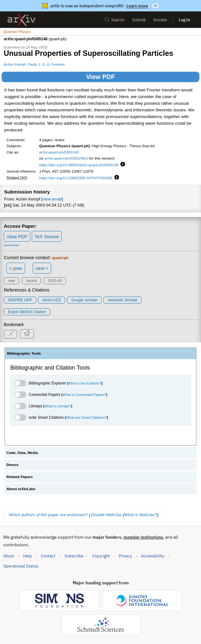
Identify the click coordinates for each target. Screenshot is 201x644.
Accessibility (153, 556)
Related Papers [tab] (20, 477)
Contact (48, 556)
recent (31, 281)
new (11, 281)
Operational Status (21, 566)
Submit (139, 20)
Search (114, 20)
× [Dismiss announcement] (155, 6)
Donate (160, 20)
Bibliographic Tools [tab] (24, 353)
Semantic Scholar (123, 300)
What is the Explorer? (85, 383)
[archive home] (21, 20)
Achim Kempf (15, 64)
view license (12, 245)
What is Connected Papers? (84, 395)
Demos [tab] (12, 465)
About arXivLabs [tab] (21, 489)
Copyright (101, 556)
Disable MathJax (106, 515)
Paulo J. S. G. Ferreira (46, 64)
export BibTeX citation (27, 312)
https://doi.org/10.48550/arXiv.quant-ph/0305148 (79, 165)
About (9, 556)
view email (52, 199)
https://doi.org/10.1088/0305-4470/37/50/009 (76, 178)
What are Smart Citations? (87, 417)
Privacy (125, 556)
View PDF (100, 77)
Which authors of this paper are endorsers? (48, 515)
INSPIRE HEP (20, 300)
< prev (16, 268)
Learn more (137, 6)
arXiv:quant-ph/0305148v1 (67, 158)
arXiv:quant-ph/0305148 (59, 152)
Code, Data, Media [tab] (22, 453)
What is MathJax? (141, 515)
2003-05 (55, 281)
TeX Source (47, 237)
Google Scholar (84, 300)
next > (42, 268)
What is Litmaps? (58, 406)
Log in (184, 20)
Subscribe (74, 556)
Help (28, 556)
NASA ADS (52, 300)
